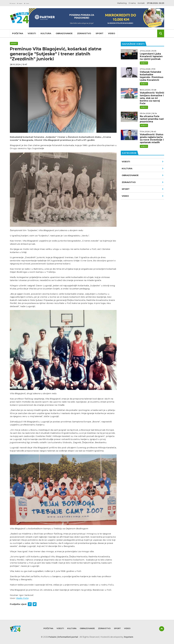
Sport (100, 33)
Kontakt (141, 3)
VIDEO (143, 196)
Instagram (31, 3)
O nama (131, 3)
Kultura (46, 33)
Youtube (45, 3)
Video (112, 33)
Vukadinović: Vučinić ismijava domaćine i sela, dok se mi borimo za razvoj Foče (152, 98)
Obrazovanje (64, 33)
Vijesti (32, 33)
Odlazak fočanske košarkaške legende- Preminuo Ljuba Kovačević (152, 76)
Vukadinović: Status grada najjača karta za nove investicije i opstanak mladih (152, 138)
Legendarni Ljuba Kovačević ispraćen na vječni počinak (151, 56)
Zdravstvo (84, 33)
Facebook (16, 3)
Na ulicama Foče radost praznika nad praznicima (152, 119)
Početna (18, 33)
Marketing (120, 3)
